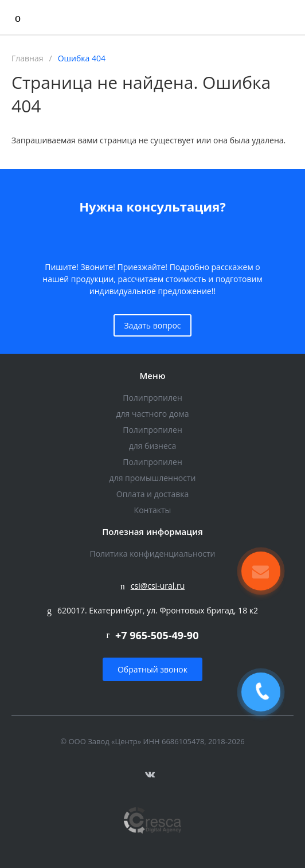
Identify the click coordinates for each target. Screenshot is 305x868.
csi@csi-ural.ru (158, 586)
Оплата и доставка (153, 494)
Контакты (153, 510)
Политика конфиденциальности (152, 554)
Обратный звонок (152, 669)
